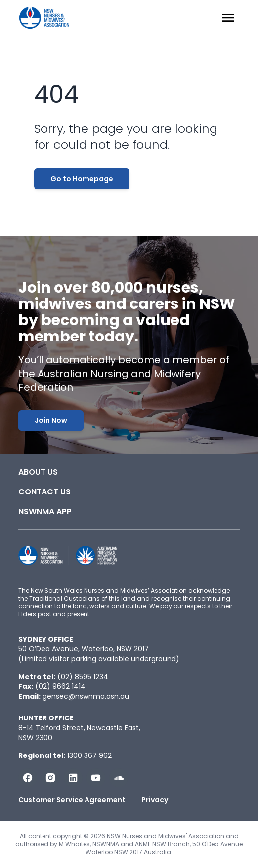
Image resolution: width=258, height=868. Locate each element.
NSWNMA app (45, 511)
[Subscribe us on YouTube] (96, 778)
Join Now (51, 420)
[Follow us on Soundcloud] (119, 778)
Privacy (155, 800)
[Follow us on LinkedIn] (73, 778)
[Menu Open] (228, 18)
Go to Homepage (82, 179)
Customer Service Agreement (72, 800)
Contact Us (44, 492)
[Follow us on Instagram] (50, 778)
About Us (38, 472)
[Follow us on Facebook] (28, 778)
